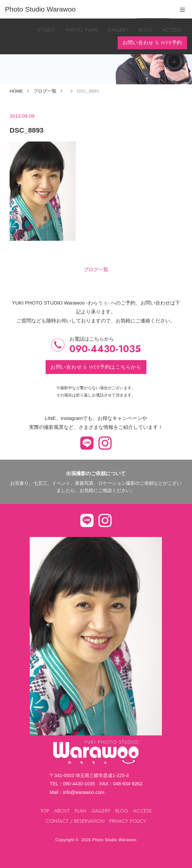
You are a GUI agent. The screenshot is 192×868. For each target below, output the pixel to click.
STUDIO (46, 30)
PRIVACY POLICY (128, 821)
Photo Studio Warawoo (114, 840)
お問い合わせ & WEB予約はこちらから (96, 367)
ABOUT (62, 811)
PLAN (80, 811)
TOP (45, 811)
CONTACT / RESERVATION (75, 821)
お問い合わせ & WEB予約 (153, 43)
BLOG (145, 30)
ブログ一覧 (96, 269)
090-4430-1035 (105, 349)
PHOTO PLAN (82, 30)
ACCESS (172, 30)
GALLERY (118, 30)
